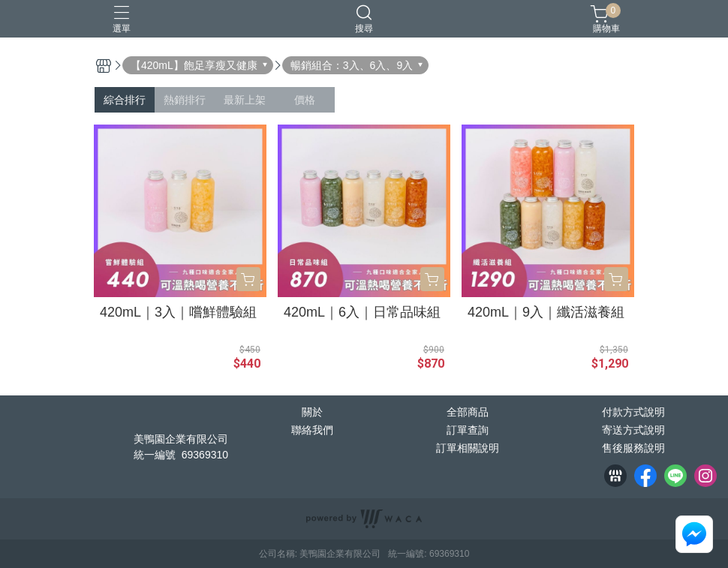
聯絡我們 (312, 430)
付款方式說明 (633, 412)
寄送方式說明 (633, 430)
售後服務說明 (633, 448)
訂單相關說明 (468, 448)
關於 (312, 412)
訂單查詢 (468, 430)
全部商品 (468, 412)
